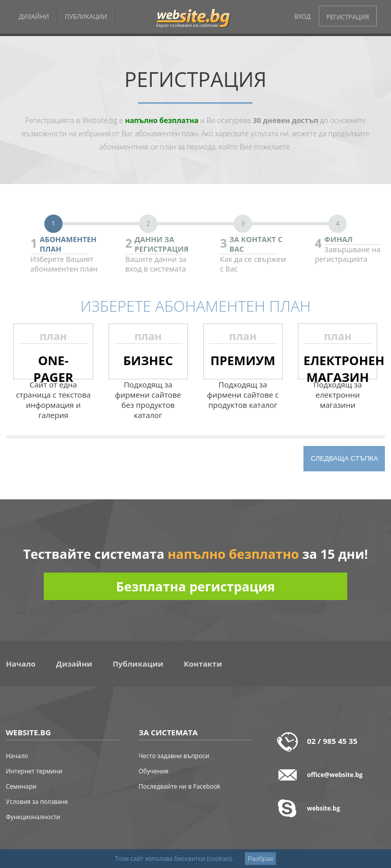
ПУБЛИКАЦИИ (86, 17)
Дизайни (74, 664)
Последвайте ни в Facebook (179, 786)
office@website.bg (335, 775)
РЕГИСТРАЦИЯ (348, 17)
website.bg (324, 808)
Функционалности (33, 817)
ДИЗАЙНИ (34, 17)
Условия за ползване (37, 802)
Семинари (21, 786)
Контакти (203, 664)
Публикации (138, 664)
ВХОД (302, 17)
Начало (21, 664)
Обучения (153, 771)
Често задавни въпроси (174, 756)
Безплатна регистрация (195, 586)
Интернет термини (34, 771)
